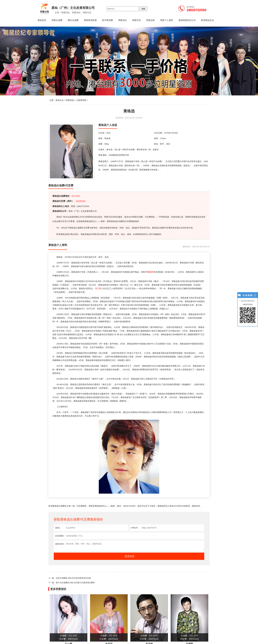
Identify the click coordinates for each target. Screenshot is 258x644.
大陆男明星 (81, 100)
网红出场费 (73, 20)
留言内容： (60, 544)
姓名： (58, 528)
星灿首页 (42, 20)
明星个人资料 (167, 20)
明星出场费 (57, 20)
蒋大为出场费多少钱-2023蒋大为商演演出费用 (75, 583)
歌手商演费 (107, 20)
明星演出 (123, 20)
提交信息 (130, 556)
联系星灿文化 (207, 20)
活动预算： (60, 536)
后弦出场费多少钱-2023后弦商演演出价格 (73, 578)
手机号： (135, 528)
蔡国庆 (150, 272)
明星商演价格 (90, 20)
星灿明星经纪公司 (187, 20)
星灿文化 (60, 100)
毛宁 (97, 288)
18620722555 (248, 305)
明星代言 (137, 20)
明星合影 (150, 20)
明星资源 (70, 100)
